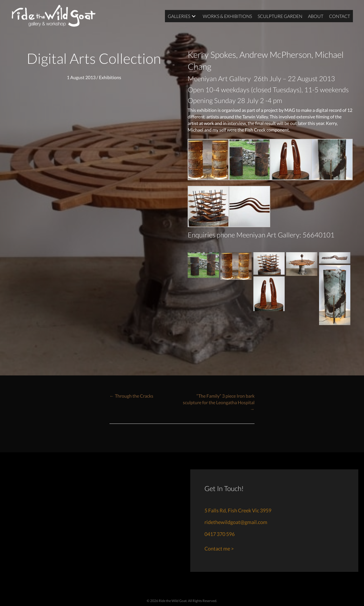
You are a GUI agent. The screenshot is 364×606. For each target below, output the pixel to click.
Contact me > (219, 549)
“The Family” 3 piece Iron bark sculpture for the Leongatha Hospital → (219, 402)
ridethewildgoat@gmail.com (236, 522)
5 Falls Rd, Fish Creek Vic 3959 (238, 510)
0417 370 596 (220, 534)
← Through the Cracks (131, 396)
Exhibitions (110, 77)
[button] (193, 16)
